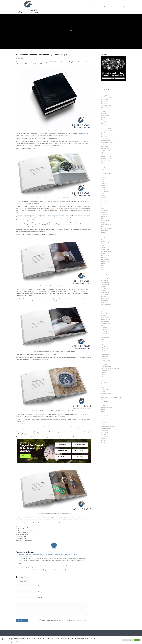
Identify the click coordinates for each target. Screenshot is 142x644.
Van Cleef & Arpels (106, 388)
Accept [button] (137, 640)
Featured (103, 440)
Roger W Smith (105, 349)
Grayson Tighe (105, 433)
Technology (104, 423)
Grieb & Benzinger (106, 252)
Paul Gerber (104, 331)
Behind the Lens (105, 125)
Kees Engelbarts (105, 285)
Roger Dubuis (105, 347)
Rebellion (103, 339)
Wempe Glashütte (106, 394)
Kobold (103, 287)
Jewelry (103, 409)
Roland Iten (104, 351)
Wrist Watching (105, 148)
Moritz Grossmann (106, 318)
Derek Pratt (104, 216)
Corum (103, 207)
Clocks (103, 205)
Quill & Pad (104, 137)
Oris (102, 119)
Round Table (104, 139)
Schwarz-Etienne (105, 360)
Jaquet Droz (104, 277)
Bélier (102, 176)
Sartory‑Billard (105, 96)
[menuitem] (84, 7)
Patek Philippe (105, 329)
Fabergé (103, 226)
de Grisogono (105, 215)
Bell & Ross (104, 178)
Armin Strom (104, 168)
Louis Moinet (104, 300)
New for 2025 (104, 100)
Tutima (103, 378)
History (103, 135)
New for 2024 (104, 102)
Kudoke (103, 290)
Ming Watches (105, 314)
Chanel (103, 195)
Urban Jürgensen (105, 382)
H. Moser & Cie (105, 255)
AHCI (102, 152)
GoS (102, 244)
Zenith (103, 395)
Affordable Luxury (106, 106)
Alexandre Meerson (106, 158)
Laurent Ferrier (105, 296)
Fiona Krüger (104, 230)
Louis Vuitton (104, 302)
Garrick (103, 236)
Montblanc (104, 316)
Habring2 (103, 257)
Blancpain (104, 180)
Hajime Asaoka (105, 259)
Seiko (102, 362)
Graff (102, 246)
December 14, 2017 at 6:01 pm (26, 567)
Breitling (103, 187)
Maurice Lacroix (105, 308)
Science (103, 417)
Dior (102, 218)
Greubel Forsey (105, 250)
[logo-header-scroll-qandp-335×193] (28, 7)
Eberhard (103, 222)
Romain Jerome (105, 357)
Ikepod (103, 117)
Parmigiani (104, 327)
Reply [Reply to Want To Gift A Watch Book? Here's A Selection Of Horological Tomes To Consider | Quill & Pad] (20, 573)
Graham (103, 248)
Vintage (103, 392)
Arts (102, 399)
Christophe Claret (106, 201)
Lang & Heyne (105, 294)
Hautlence (104, 263)
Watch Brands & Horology (108, 98)
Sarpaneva (104, 359)
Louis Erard (104, 113)
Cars (102, 403)
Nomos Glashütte (106, 320)
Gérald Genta (105, 238)
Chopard (103, 197)
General (103, 438)
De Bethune (104, 213)
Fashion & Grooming (106, 407)
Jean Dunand (104, 281)
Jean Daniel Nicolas (106, 279)
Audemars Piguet (106, 172)
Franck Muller (104, 234)
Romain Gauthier (105, 355)
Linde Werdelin (105, 298)
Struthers (103, 372)
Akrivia (103, 154)
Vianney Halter (105, 390)
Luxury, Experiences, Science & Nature (111, 397)
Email (40, 592)
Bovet (102, 181)
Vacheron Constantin (107, 386)
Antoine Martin (105, 164)
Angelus (103, 162)
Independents (105, 271)
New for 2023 (104, 104)
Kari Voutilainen (105, 283)
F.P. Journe (104, 232)
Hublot (103, 267)
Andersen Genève (106, 156)
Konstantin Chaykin (106, 288)
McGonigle (104, 312)
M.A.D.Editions (105, 108)
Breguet (103, 183)
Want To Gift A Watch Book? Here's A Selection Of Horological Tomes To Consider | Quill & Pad (44, 566)
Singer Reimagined (106, 366)
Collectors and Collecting (107, 129)
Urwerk (103, 384)
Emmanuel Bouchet (106, 224)
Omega (103, 325)
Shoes (103, 419)
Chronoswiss (104, 203)
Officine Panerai (105, 323)
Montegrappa (105, 436)
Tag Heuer (104, 374)
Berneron (103, 94)
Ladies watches (105, 292)
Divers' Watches (105, 220)
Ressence (104, 341)
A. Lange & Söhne (106, 150)
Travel (103, 425)
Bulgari (103, 189)
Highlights (103, 442)
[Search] (124, 7)
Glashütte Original (106, 242)
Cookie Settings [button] (127, 640)
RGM (102, 343)
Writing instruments (106, 429)
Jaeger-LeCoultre (105, 275)
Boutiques (104, 127)
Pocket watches (105, 337)
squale (103, 92)
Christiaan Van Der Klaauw (108, 199)
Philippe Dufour (105, 333)
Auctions (103, 123)
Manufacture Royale (106, 306)
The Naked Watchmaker (107, 141)
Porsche (103, 405)
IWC (102, 273)
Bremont (103, 185)
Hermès (103, 265)
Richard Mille (104, 345)
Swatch (103, 109)
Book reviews (105, 401)
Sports (103, 421)
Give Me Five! (104, 133)
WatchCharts (104, 146)
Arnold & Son (104, 170)
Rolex (102, 353)
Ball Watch (104, 111)
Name (40, 586)
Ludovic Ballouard (106, 304)
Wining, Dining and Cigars (108, 427)
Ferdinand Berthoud (106, 228)
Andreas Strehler (106, 160)
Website (40, 598)
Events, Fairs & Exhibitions (108, 131)
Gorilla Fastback (105, 115)
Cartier (103, 193)
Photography (104, 415)
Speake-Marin (105, 370)
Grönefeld (104, 253)
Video (102, 145)
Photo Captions (105, 413)
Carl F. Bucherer (105, 191)
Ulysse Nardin (105, 380)
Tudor (102, 376)
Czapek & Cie (104, 211)
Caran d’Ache (104, 431)
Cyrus (102, 209)
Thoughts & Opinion (106, 143)
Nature (103, 411)
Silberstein (104, 364)
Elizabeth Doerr (21, 58)
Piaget (103, 335)
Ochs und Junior (105, 322)
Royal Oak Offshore (106, 174)
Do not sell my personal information (13, 642)
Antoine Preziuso (106, 166)
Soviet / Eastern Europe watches (110, 368)
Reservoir (103, 121)
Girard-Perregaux (106, 240)
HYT (102, 269)
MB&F (102, 310)
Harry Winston (105, 261)
